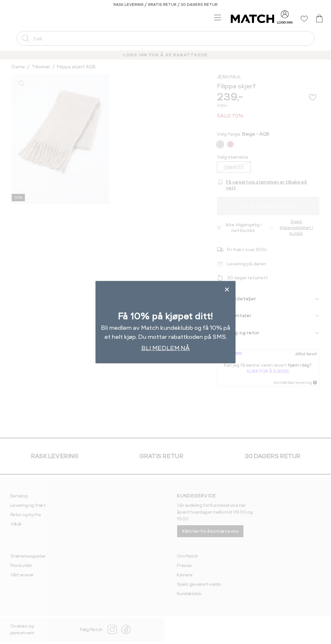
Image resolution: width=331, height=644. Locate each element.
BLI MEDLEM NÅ (165, 348)
